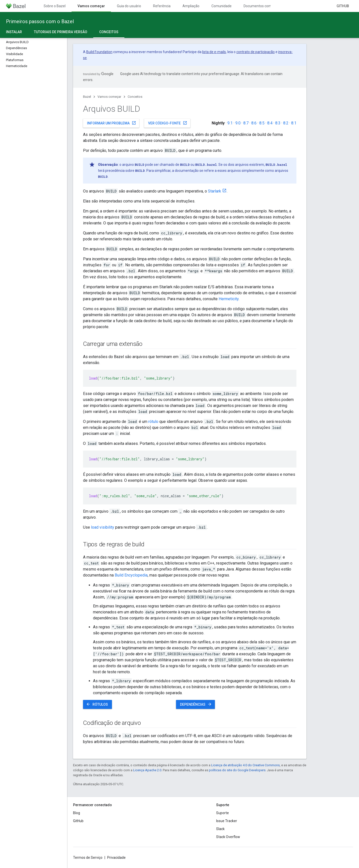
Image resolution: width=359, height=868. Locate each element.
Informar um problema (112, 123)
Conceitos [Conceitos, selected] (109, 32)
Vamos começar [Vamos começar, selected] (91, 6)
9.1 (230, 123)
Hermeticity (229, 299)
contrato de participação (256, 52)
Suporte (223, 813)
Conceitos (135, 97)
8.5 (262, 123)
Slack (220, 829)
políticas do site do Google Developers (237, 770)
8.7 (246, 123)
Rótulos (97, 704)
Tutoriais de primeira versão (61, 32)
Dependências (196, 704)
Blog (77, 813)
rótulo (153, 422)
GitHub (343, 6)
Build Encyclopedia (131, 575)
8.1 (294, 123)
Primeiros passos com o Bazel (40, 21)
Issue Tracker (227, 821)
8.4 (270, 123)
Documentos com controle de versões (273, 6)
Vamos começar (109, 97)
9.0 (238, 123)
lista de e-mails (214, 52)
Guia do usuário (129, 6)
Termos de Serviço (88, 858)
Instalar (14, 32)
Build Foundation (99, 52)
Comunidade (222, 6)
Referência (162, 6)
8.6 (254, 123)
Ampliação (191, 6)
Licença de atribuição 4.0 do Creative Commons (245, 765)
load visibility (103, 527)
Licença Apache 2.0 (147, 770)
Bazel (87, 97)
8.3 (278, 123)
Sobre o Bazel (55, 6)
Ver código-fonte (168, 123)
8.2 (286, 123)
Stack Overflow (228, 837)
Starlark (215, 191)
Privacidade (116, 858)
